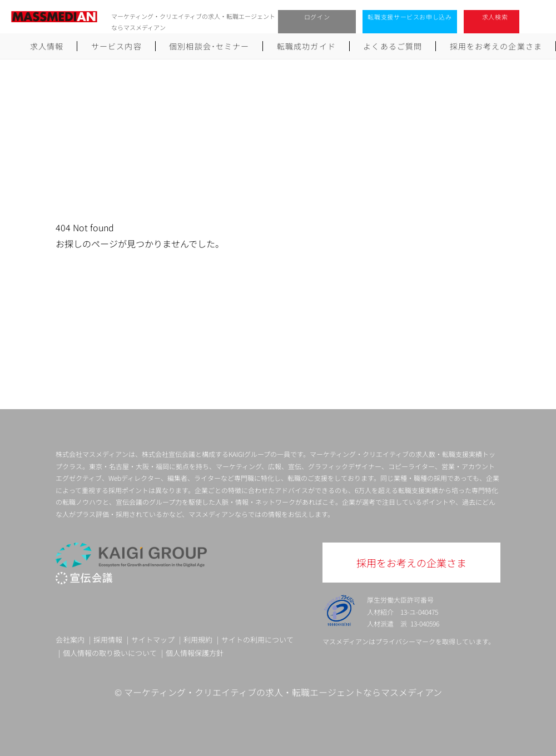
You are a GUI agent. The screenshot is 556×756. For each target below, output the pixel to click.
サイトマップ (153, 640)
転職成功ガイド (306, 46)
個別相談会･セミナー (209, 46)
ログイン (317, 17)
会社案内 (70, 640)
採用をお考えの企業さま (496, 46)
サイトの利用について (257, 640)
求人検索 (495, 17)
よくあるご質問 (393, 46)
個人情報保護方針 (195, 653)
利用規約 (198, 640)
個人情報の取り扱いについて (110, 653)
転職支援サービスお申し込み (410, 17)
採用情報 (108, 640)
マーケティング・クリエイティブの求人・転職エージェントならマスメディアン (283, 692)
